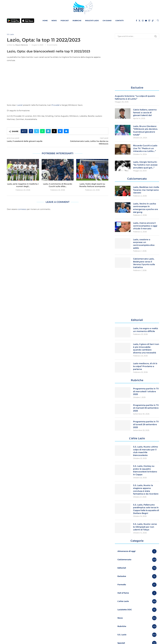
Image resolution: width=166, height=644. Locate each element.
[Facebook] (136, 21)
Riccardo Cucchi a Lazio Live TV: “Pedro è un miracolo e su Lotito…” (146, 149)
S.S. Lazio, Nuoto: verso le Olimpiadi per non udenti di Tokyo (145, 539)
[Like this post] (25, 131)
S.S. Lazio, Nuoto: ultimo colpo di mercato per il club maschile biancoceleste (146, 456)
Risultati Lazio (92, 21)
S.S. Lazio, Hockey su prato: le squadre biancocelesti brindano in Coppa (145, 475)
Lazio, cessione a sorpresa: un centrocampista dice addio (144, 246)
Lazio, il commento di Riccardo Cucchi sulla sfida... (58, 185)
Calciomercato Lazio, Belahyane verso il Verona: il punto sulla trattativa (144, 266)
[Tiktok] (153, 21)
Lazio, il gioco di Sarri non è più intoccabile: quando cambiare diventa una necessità (145, 352)
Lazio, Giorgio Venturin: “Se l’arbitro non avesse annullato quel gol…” (146, 166)
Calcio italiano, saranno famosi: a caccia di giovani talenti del (146, 113)
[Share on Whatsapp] (42, 131)
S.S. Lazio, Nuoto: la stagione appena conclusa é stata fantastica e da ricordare (143, 497)
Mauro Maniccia (22, 45)
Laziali (20, 105)
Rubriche (77, 21)
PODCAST (65, 21)
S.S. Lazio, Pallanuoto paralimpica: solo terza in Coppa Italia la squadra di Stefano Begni (145, 519)
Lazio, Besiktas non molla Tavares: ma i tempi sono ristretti (143, 191)
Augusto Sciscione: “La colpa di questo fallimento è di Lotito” (135, 97)
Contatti (119, 21)
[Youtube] (146, 21)
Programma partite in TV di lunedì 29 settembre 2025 (145, 429)
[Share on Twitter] (37, 131)
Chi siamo (107, 21)
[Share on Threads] (54, 131)
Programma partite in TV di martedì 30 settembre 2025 (145, 412)
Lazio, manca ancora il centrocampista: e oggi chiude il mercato (145, 228)
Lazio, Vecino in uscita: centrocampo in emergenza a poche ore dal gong (146, 210)
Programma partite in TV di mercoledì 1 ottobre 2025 (145, 395)
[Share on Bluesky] (60, 131)
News (54, 21)
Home (45, 21)
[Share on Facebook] (31, 131)
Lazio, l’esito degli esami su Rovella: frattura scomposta (92, 185)
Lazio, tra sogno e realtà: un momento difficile (146, 333)
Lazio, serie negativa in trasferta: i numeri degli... (23, 185)
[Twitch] (149, 21)
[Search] (158, 21)
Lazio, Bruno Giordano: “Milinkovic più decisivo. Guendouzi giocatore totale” (146, 131)
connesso (22, 209)
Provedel (56, 105)
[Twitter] (139, 21)
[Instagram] (143, 21)
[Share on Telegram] (48, 131)
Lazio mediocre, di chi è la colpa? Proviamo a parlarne (146, 370)
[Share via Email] (66, 131)
